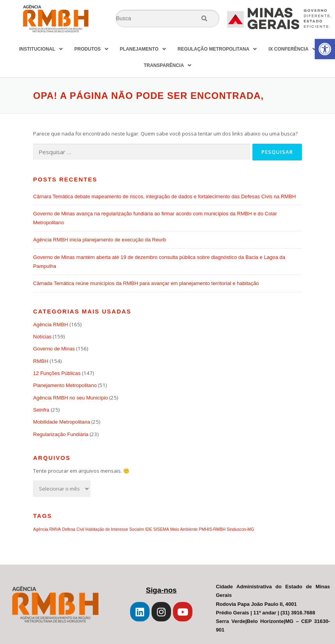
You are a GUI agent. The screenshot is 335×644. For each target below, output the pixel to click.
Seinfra (41, 410)
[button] (325, 49)
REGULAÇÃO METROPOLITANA (217, 49)
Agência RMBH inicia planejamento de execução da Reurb (100, 240)
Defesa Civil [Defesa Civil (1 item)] (73, 529)
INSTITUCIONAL (41, 49)
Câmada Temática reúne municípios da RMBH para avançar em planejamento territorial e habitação (146, 283)
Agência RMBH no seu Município (71, 398)
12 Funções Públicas (57, 373)
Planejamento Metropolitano (65, 385)
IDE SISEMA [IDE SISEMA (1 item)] (157, 529)
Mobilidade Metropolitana (62, 422)
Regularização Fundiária (61, 434)
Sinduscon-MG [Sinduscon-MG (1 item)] (240, 529)
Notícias (42, 337)
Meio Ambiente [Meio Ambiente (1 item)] (184, 529)
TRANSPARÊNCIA (167, 65)
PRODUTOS (91, 49)
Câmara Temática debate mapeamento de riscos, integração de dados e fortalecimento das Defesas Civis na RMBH (165, 196)
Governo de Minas (54, 349)
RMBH (41, 361)
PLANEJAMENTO (143, 49)
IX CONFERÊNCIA (292, 49)
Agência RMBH (51, 325)
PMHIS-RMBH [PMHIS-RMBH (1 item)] (212, 529)
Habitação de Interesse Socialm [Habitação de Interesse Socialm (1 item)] (115, 529)
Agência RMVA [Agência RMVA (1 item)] (47, 529)
